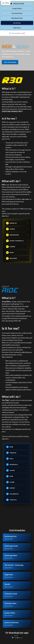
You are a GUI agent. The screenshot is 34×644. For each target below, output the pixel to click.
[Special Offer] (17, 4)
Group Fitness (17, 8)
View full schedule (10, 62)
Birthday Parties (17, 18)
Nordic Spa (17, 23)
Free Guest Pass (17, 13)
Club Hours (17, 28)
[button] (6, 3)
